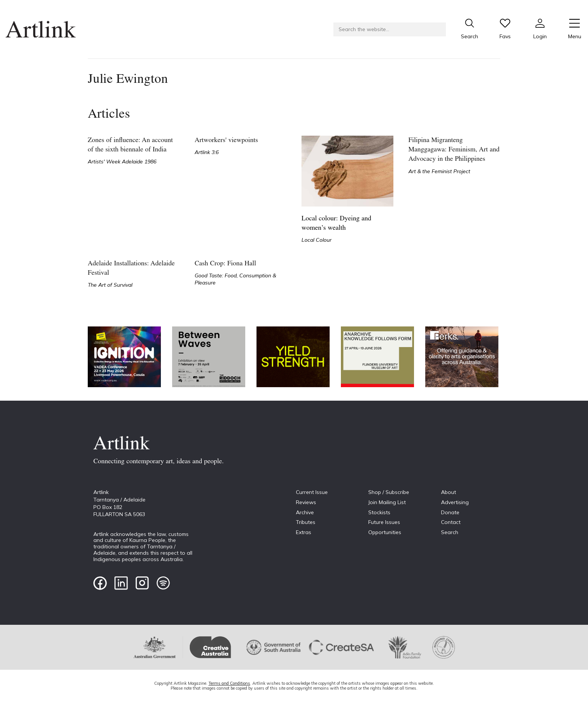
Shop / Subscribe (389, 492)
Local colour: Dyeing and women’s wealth (336, 223)
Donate (450, 512)
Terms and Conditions (229, 683)
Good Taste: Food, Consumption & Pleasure (235, 279)
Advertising (455, 502)
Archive (305, 512)
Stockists (379, 512)
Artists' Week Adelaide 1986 (122, 162)
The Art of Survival (110, 285)
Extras (304, 532)
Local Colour (316, 240)
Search (450, 532)
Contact (451, 522)
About (448, 492)
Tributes (306, 522)
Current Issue (312, 492)
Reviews (306, 502)
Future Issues (384, 522)
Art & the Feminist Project (439, 171)
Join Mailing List (387, 502)
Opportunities (385, 532)
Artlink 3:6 (207, 152)
